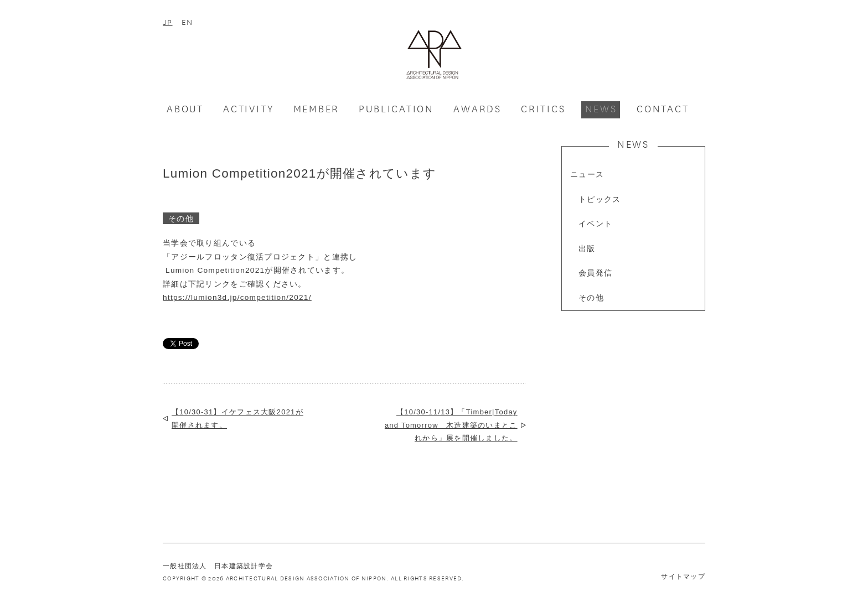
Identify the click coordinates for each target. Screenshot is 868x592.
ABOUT (185, 108)
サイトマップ (683, 577)
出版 (587, 249)
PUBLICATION (396, 108)
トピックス (600, 199)
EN (187, 22)
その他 (591, 298)
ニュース (587, 175)
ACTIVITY (248, 108)
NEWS (601, 108)
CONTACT (663, 108)
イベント (595, 224)
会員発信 (595, 273)
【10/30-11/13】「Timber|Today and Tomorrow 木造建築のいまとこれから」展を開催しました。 (451, 425)
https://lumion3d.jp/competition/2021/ (237, 297)
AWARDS (477, 108)
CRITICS (543, 108)
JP (168, 22)
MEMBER (317, 108)
